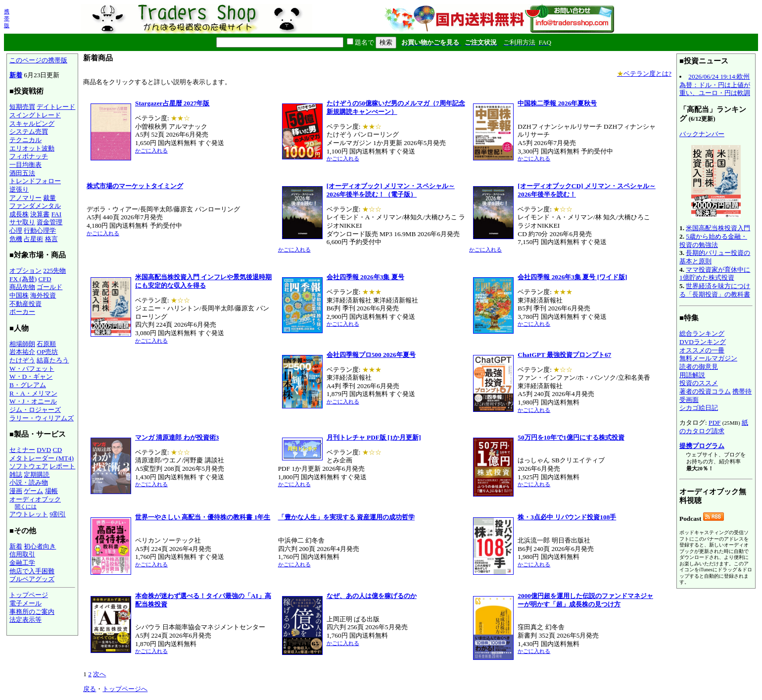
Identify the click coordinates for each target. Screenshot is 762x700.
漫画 (16, 491)
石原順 (46, 344)
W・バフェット (32, 369)
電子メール (25, 603)
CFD (45, 279)
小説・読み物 (29, 482)
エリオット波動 (32, 148)
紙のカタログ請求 (714, 427)
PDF (714, 423)
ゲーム (33, 491)
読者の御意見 (699, 367)
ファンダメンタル (35, 206)
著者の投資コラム (705, 391)
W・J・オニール (33, 401)
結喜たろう (53, 360)
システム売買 (29, 131)
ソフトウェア (29, 466)
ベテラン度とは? (644, 74)
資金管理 (49, 222)
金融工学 (22, 563)
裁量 (49, 198)
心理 (16, 230)
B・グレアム (28, 385)
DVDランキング (703, 342)
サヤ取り (22, 222)
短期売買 (22, 107)
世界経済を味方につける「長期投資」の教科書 (715, 290)
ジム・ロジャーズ (35, 410)
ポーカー (22, 312)
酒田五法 (22, 173)
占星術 (33, 239)
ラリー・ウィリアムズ (42, 418)
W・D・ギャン (31, 376)
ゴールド (49, 287)
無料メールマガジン (708, 358)
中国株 (19, 295)
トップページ (29, 595)
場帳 (51, 491)
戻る (90, 689)
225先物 (54, 271)
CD (58, 450)
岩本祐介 (22, 352)
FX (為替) (23, 279)
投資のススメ (699, 383)
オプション (25, 271)
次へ (99, 674)
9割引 (58, 514)
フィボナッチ (29, 156)
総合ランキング (702, 333)
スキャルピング (32, 124)
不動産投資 (25, 304)
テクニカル (25, 140)
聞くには (26, 506)
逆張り (19, 189)
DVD (44, 450)
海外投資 (43, 295)
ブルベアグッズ (32, 579)
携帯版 (7, 18)
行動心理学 (40, 230)
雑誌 (16, 475)
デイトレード (56, 107)
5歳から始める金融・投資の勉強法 (713, 241)
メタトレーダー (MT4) (42, 458)
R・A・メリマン (33, 393)
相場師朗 (22, 344)
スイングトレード (35, 115)
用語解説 (692, 375)
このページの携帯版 (38, 60)
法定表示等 (25, 620)
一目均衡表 (25, 165)
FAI (57, 214)
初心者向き (40, 546)
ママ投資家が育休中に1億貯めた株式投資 (715, 274)
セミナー (22, 450)
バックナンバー (702, 134)
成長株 (19, 214)
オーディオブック (35, 499)
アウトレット (29, 514)
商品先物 (22, 287)
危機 (16, 239)
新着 (16, 75)
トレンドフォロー (35, 181)
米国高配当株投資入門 (718, 228)
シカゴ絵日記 (699, 408)
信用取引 (22, 554)
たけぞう (22, 360)
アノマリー (25, 198)
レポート (62, 466)
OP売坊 (47, 352)
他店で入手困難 (32, 571)
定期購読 (37, 475)
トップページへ (125, 689)
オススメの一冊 (702, 350)
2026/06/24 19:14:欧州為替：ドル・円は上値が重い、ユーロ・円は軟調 (715, 85)
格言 (51, 239)
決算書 (40, 214)
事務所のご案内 (32, 612)
